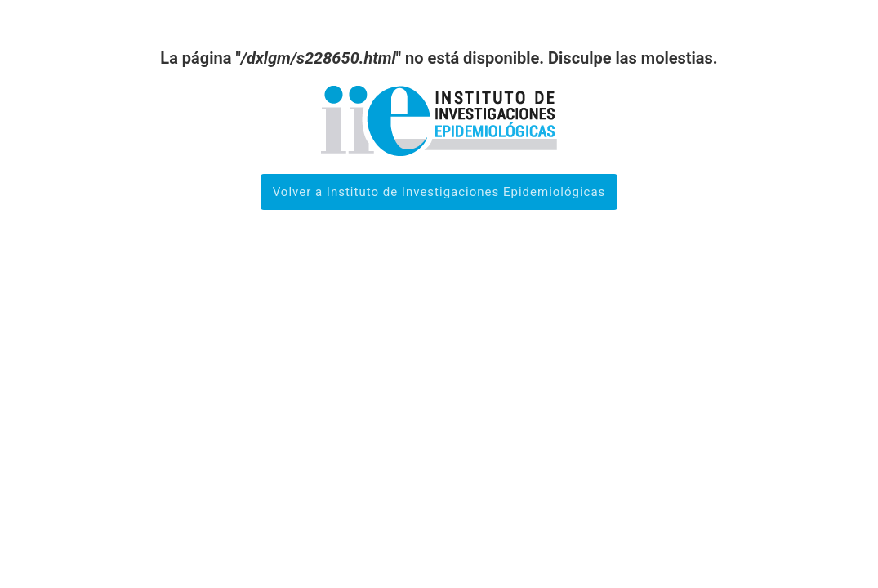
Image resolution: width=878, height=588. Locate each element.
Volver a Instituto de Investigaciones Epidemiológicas (439, 192)
